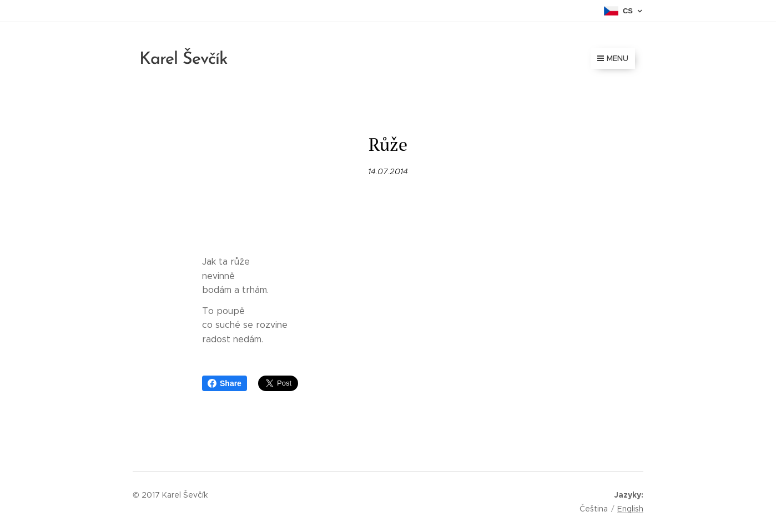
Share (225, 383)
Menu (613, 58)
